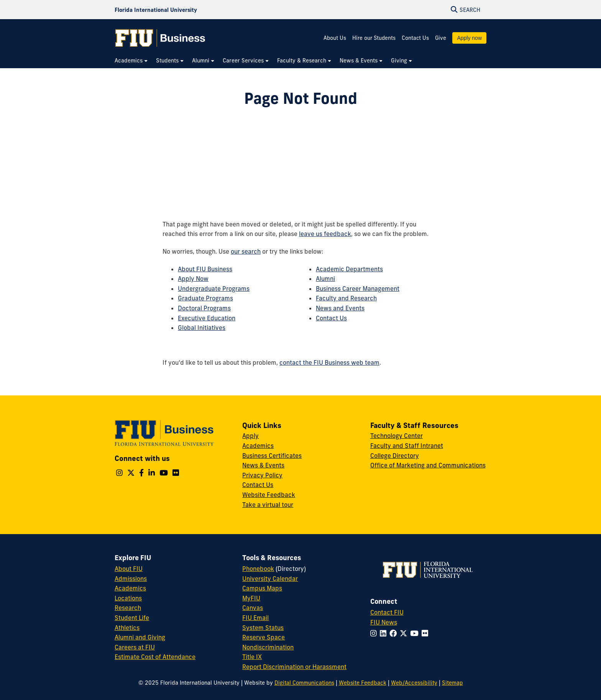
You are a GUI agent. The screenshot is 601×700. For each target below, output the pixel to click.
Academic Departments (349, 269)
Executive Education (207, 318)
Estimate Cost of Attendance (155, 657)
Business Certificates (272, 456)
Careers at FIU (135, 647)
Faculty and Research (346, 298)
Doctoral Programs (204, 308)
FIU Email (255, 618)
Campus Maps (262, 588)
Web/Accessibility (414, 683)
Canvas (253, 608)
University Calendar (270, 579)
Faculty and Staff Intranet (407, 446)
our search (246, 251)
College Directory (395, 456)
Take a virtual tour (268, 505)
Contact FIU (387, 612)
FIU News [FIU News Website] (384, 622)
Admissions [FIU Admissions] (131, 579)
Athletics (127, 628)
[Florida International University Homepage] (156, 10)
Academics (258, 446)
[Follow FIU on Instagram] (375, 633)
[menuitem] (131, 61)
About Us (335, 38)
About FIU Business (205, 269)
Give (441, 38)
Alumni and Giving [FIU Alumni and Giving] (140, 637)
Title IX (252, 657)
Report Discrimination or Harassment (294, 667)
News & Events (263, 465)
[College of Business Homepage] (160, 38)
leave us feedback (325, 234)
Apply (250, 436)
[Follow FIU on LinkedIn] (385, 633)
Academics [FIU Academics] (130, 588)
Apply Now (193, 279)
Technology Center (397, 436)
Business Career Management (358, 289)
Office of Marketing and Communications (428, 465)
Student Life (132, 618)
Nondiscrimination (268, 647)
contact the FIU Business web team (329, 362)
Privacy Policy (262, 475)
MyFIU (251, 598)
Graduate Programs (205, 298)
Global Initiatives (202, 328)
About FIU (129, 569)
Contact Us (415, 38)
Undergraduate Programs (214, 289)
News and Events (340, 308)
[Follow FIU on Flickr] (426, 633)
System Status (263, 628)
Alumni (325, 279)
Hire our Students (374, 38)
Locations (128, 598)
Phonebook (258, 569)
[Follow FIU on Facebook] (395, 633)
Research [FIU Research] (128, 608)
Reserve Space (264, 637)
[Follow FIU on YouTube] (416, 633)
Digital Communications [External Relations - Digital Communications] (304, 683)
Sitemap (452, 683)
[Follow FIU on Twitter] (405, 633)
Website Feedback (269, 495)
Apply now (469, 38)
